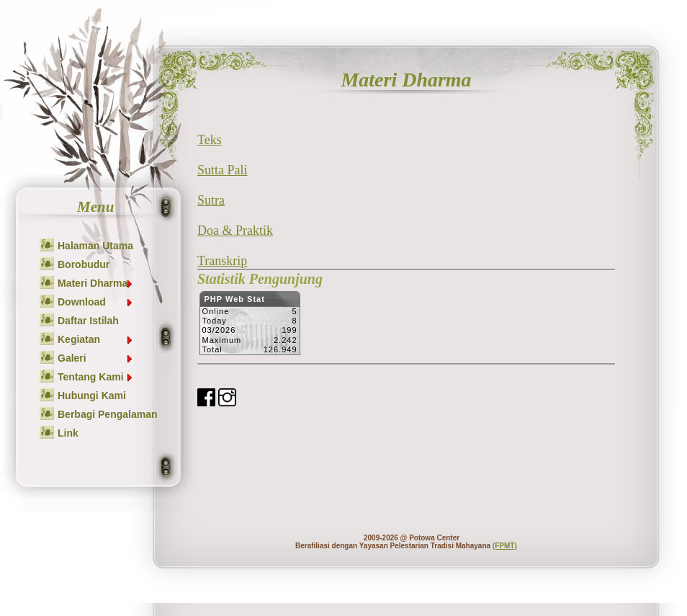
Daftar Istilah (88, 321)
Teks (210, 140)
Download (96, 302)
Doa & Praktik (235, 231)
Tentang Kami (96, 377)
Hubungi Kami (92, 396)
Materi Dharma (96, 283)
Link (68, 433)
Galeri (96, 358)
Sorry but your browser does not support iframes (250, 327)
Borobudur (84, 264)
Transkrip (222, 261)
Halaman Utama (95, 246)
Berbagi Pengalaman (108, 414)
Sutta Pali (223, 170)
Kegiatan (96, 339)
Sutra (211, 200)
